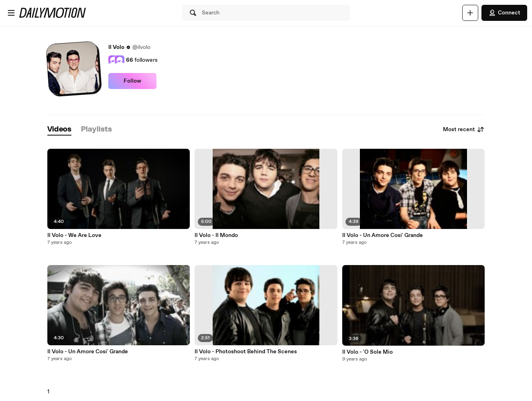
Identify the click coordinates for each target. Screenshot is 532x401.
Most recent (464, 130)
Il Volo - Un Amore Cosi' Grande (88, 352)
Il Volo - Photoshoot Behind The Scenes (246, 352)
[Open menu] (11, 13)
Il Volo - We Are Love (74, 235)
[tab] (59, 130)
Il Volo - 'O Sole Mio (368, 352)
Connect (504, 13)
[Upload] (470, 13)
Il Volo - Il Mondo (216, 235)
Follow (132, 81)
